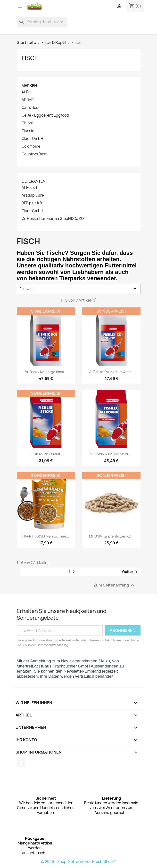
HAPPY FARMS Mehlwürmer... (46, 536)
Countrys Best (34, 154)
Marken (29, 86)
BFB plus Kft (32, 203)
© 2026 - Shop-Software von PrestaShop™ (79, 862)
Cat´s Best (31, 108)
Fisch (30, 58)
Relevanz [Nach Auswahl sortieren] (79, 289)
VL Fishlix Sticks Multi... (46, 454)
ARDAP (28, 100)
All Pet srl (29, 188)
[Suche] (42, 22)
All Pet (27, 92)
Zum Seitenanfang (114, 585)
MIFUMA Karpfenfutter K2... (111, 536)
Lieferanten (33, 181)
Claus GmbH (32, 139)
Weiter (130, 572)
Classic (28, 131)
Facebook (21, 764)
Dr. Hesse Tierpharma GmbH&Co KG (53, 219)
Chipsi (27, 123)
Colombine (31, 146)
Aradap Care (33, 195)
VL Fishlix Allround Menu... (111, 454)
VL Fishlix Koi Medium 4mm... (111, 372)
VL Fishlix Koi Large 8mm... (46, 372)
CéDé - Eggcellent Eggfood (45, 115)
